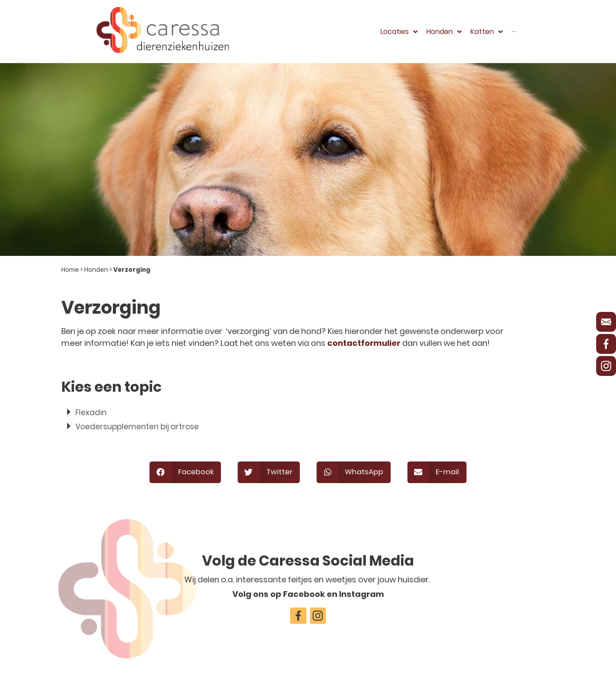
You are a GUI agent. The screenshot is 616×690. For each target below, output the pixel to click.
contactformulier (364, 343)
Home (70, 270)
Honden (96, 270)
